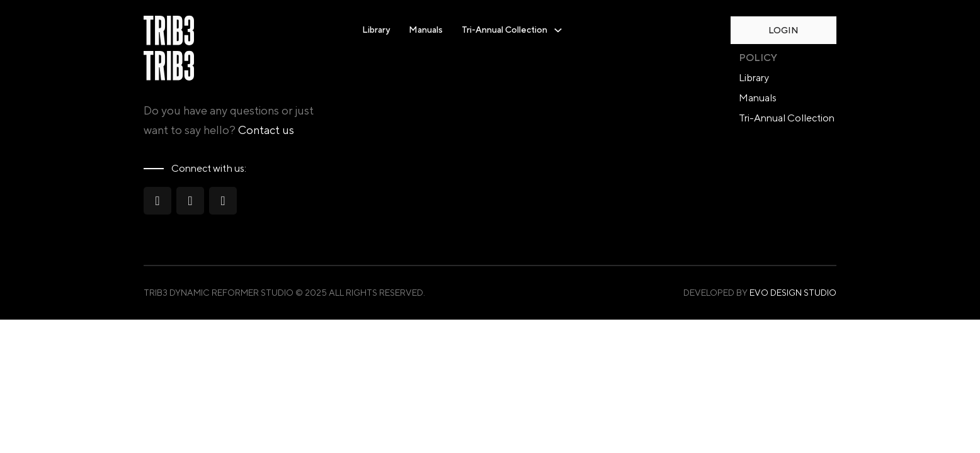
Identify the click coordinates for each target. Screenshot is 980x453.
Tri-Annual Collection (787, 118)
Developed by (760, 293)
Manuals (426, 30)
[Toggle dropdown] (558, 30)
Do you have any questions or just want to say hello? (229, 120)
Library (376, 30)
